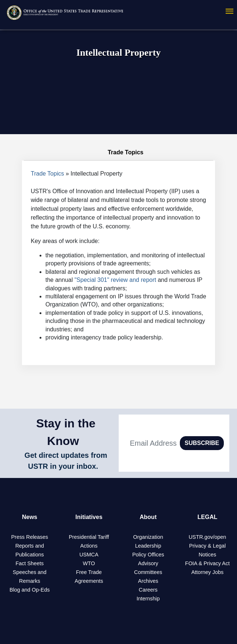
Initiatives (89, 517)
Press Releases (29, 537)
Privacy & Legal (207, 546)
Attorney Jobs (207, 572)
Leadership (148, 546)
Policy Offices (148, 555)
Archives (148, 581)
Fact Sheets (29, 563)
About (148, 517)
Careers (148, 590)
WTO (89, 563)
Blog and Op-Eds (30, 590)
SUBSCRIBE (202, 443)
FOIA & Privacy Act (207, 563)
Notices (207, 555)
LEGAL (207, 517)
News (30, 517)
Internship (148, 599)
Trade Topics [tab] (119, 152)
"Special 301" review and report (115, 280)
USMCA (89, 555)
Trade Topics (47, 174)
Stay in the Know (66, 432)
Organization (148, 537)
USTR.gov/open (207, 537)
